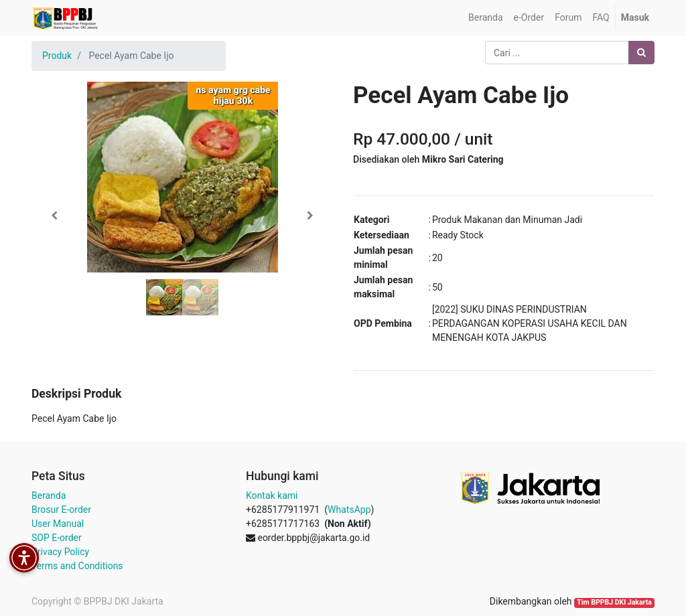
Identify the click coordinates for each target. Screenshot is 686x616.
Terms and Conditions (77, 566)
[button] (54, 216)
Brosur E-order (61, 510)
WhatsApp (349, 510)
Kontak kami (272, 495)
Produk (57, 56)
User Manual (58, 524)
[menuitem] (485, 18)
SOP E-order (57, 538)
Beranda (49, 495)
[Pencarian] (641, 53)
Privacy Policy (60, 552)
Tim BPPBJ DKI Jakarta (614, 602)
